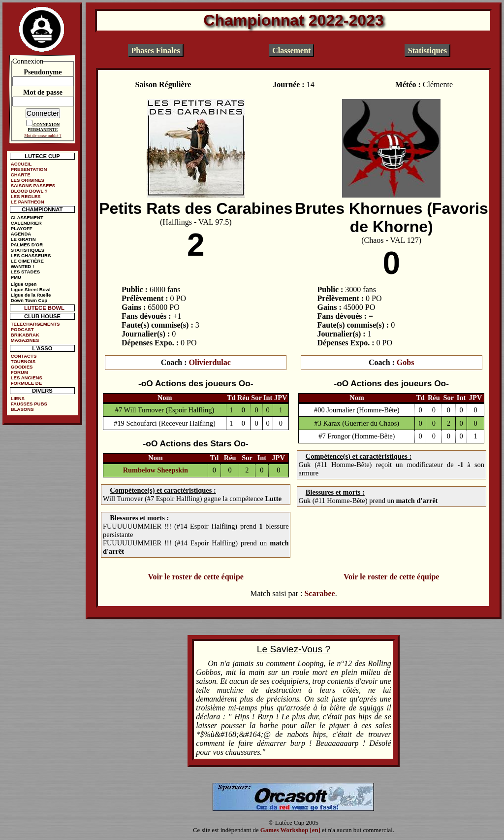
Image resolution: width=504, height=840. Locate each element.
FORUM (19, 372)
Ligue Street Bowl (31, 289)
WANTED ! (22, 266)
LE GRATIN (23, 239)
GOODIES (22, 367)
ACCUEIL (21, 164)
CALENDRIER (26, 223)
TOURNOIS (23, 361)
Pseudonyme (43, 72)
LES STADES (26, 272)
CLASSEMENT (27, 218)
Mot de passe (43, 92)
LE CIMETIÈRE (27, 261)
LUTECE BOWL (44, 308)
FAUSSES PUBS (29, 404)
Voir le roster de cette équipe (195, 577)
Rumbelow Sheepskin (156, 470)
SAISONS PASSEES (33, 185)
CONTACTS (24, 356)
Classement (291, 50)
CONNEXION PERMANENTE (44, 127)
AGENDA (21, 234)
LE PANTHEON (28, 202)
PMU (16, 277)
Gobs (406, 362)
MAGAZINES (25, 340)
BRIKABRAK (25, 335)
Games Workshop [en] (290, 830)
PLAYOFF (22, 228)
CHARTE (21, 175)
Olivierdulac (210, 362)
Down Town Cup (29, 300)
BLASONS (22, 409)
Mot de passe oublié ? (43, 135)
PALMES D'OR (27, 245)
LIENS (18, 398)
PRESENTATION (29, 169)
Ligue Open (24, 284)
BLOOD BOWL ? (29, 191)
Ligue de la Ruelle (31, 295)
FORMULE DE (26, 383)
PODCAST (22, 329)
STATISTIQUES (28, 250)
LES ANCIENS (27, 378)
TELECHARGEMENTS (35, 324)
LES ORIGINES (28, 180)
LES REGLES (26, 196)
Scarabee (319, 593)
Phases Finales (156, 50)
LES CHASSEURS (31, 255)
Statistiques (427, 50)
